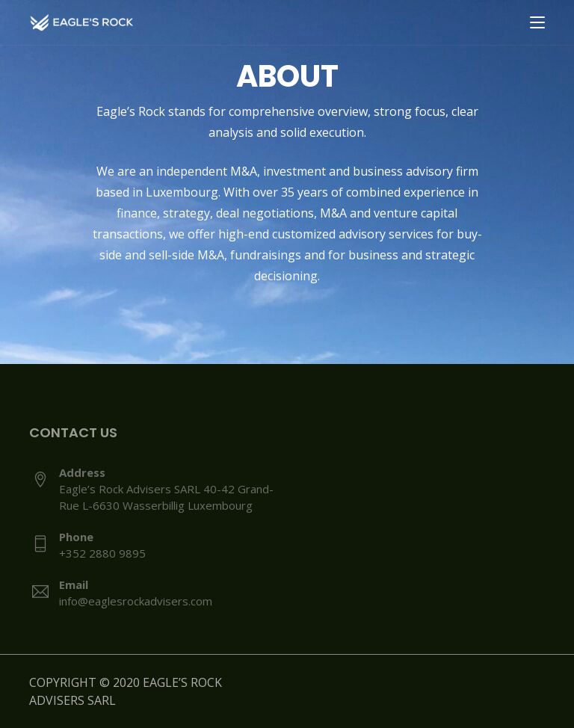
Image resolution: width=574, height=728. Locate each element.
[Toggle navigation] (537, 23)
